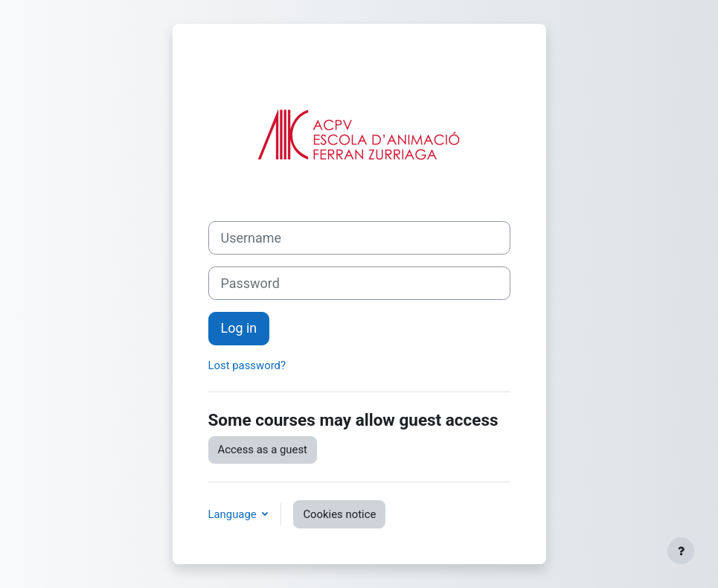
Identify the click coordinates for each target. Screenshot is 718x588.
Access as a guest (263, 450)
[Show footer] (681, 551)
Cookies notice (339, 514)
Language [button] (234, 514)
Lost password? (247, 365)
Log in (239, 328)
